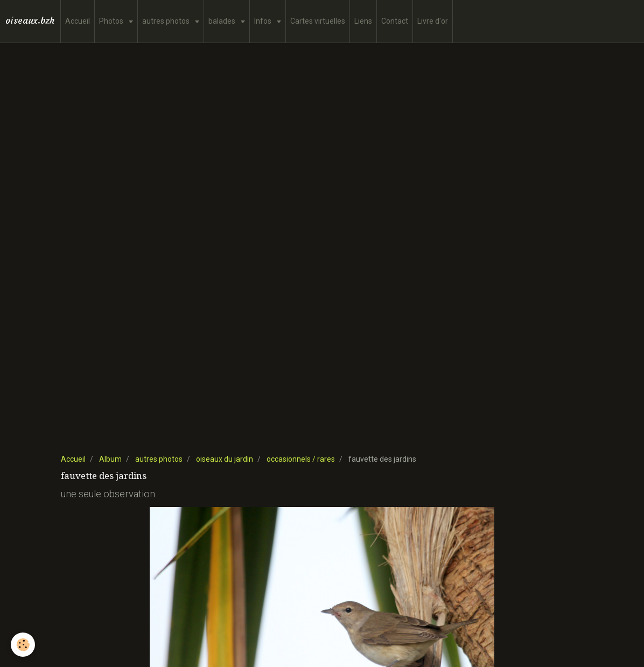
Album (110, 459)
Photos (112, 21)
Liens (363, 21)
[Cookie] (23, 645)
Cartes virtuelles (318, 21)
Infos (264, 21)
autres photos (167, 21)
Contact (395, 21)
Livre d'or (433, 21)
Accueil (78, 21)
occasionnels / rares (301, 459)
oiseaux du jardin (225, 459)
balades (223, 21)
